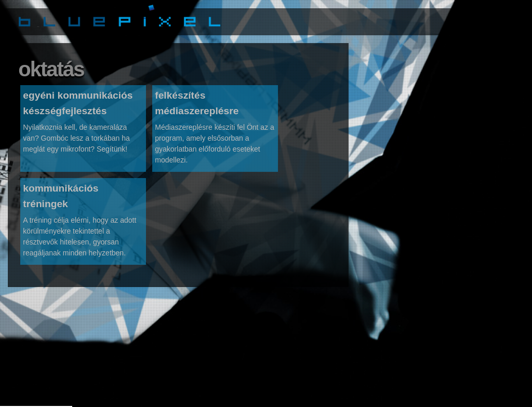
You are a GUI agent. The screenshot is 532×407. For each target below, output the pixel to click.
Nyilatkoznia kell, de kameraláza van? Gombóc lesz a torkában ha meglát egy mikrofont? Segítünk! (76, 142)
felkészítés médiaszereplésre (197, 107)
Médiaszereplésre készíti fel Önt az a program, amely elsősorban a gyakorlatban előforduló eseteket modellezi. (215, 148)
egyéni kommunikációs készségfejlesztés (78, 107)
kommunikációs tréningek (61, 200)
